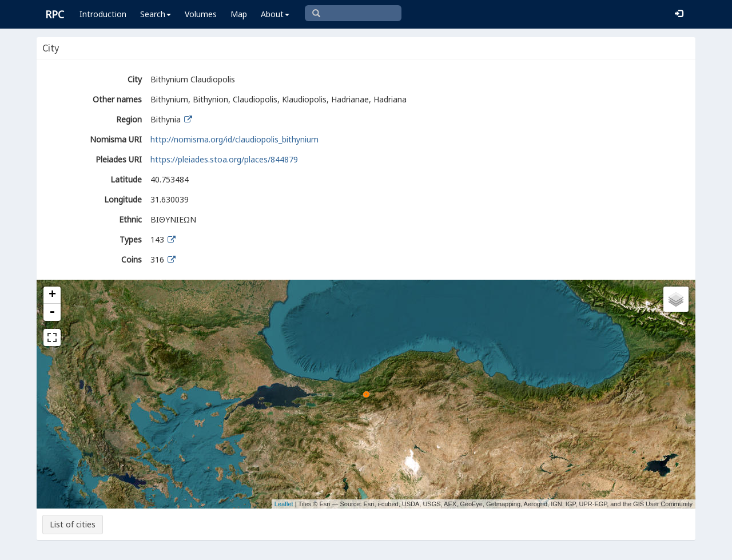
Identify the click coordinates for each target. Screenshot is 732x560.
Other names (117, 99)
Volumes (201, 14)
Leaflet (284, 504)
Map (239, 14)
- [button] (52, 312)
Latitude (126, 179)
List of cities (73, 524)
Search (156, 14)
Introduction (103, 14)
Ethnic (130, 219)
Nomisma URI (116, 139)
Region (129, 119)
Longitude (123, 199)
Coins (132, 259)
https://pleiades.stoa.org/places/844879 (224, 159)
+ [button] (52, 295)
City (135, 79)
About (275, 14)
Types (131, 239)
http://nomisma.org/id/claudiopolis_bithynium (234, 139)
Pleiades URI (119, 159)
